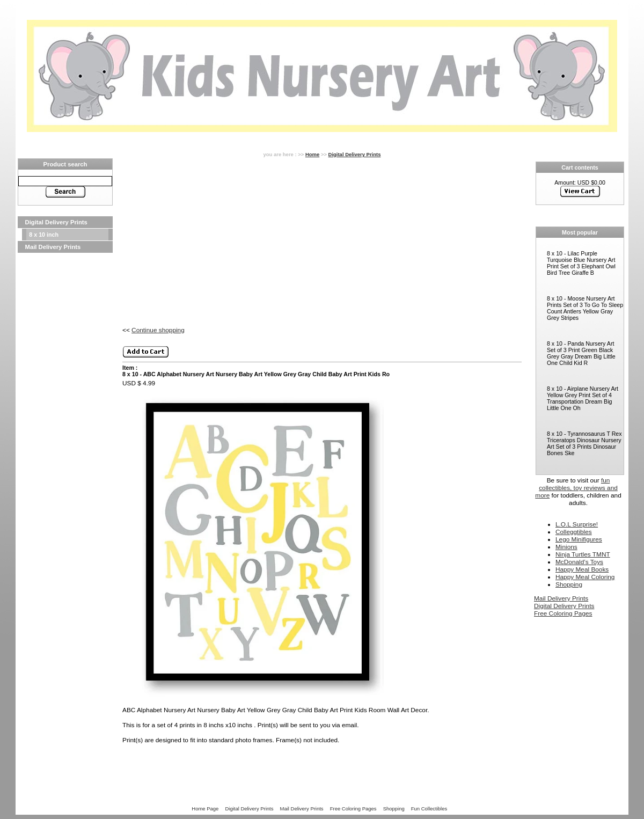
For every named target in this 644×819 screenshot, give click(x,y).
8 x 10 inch (44, 235)
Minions (566, 547)
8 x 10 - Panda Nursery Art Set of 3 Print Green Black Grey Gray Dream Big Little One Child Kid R (581, 353)
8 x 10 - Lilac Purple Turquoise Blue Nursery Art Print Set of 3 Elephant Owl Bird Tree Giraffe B (581, 263)
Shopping (569, 584)
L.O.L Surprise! (577, 524)
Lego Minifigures (579, 539)
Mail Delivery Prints (53, 247)
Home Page (205, 809)
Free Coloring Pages (563, 613)
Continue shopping (158, 330)
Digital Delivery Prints (56, 222)
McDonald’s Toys (579, 562)
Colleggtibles (574, 532)
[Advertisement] (65, 414)
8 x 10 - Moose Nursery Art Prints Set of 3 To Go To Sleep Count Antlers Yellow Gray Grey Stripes (585, 308)
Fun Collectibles (429, 809)
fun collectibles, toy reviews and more (576, 488)
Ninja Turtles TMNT (583, 554)
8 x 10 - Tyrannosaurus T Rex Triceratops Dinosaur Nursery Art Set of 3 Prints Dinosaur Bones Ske (584, 443)
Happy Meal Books (582, 569)
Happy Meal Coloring (585, 577)
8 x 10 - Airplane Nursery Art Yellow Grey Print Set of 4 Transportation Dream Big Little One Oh (583, 398)
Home (312, 154)
